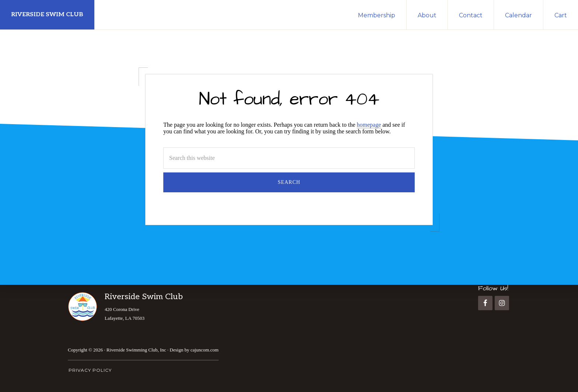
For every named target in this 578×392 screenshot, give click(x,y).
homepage (369, 125)
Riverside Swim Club (47, 15)
